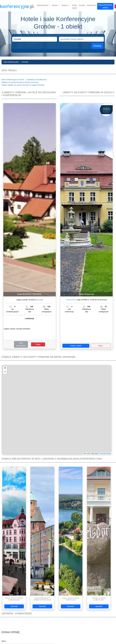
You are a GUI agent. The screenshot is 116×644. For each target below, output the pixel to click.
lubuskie (39, 300)
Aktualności (92, 5)
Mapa (38, 344)
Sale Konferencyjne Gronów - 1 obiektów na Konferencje (24, 80)
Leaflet (87, 454)
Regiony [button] (65, 5)
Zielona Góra (71, 300)
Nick (4, 641)
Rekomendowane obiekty (105, 6)
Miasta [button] (55, 5)
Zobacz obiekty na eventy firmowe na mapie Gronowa (23, 85)
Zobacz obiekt (76, 346)
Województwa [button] (43, 5)
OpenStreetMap (105, 454)
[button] (5, 368)
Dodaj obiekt (74, 7)
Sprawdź (14, 606)
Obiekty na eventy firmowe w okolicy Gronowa (20, 82)
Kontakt (82, 5)
